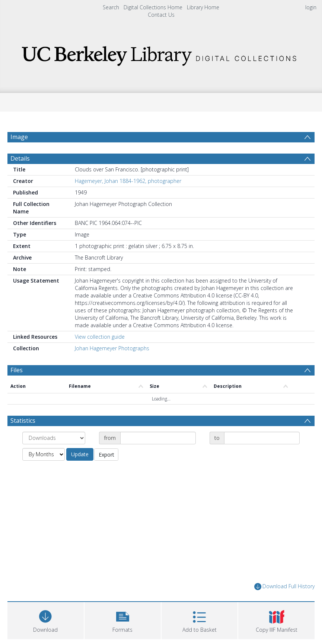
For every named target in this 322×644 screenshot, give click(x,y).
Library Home (203, 7)
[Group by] (54, 456)
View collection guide (100, 355)
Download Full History (284, 604)
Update (80, 472)
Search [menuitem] (111, 7)
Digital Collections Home (153, 7)
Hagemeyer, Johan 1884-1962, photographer (128, 199)
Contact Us (161, 15)
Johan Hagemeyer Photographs (112, 366)
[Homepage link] (161, 54)
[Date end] (262, 456)
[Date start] (158, 456)
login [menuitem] (311, 7)
